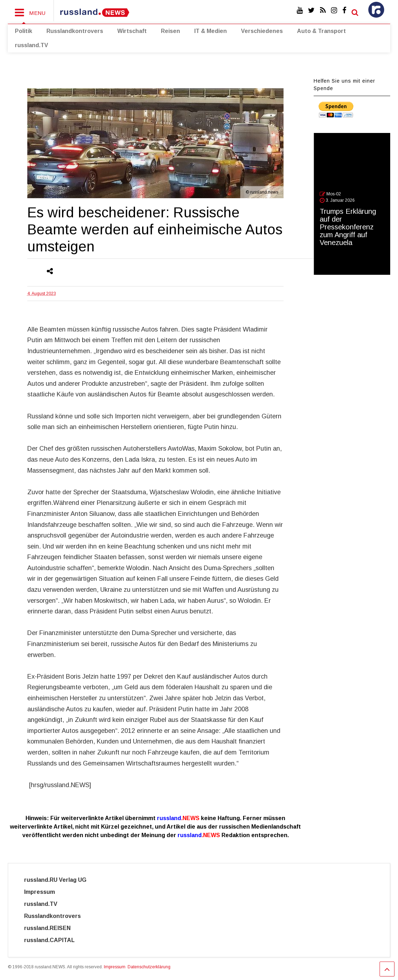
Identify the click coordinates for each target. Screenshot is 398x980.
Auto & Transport (321, 31)
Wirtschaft (132, 31)
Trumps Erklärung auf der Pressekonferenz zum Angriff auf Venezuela (348, 227)
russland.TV (32, 45)
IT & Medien (211, 31)
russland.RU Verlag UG (55, 880)
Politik (24, 31)
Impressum (46, 892)
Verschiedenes (262, 31)
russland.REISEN (52, 928)
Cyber (105, 940)
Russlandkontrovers (75, 31)
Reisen (170, 31)
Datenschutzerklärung (149, 967)
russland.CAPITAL (54, 940)
